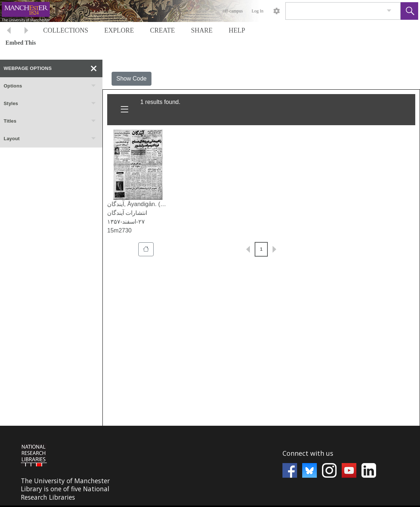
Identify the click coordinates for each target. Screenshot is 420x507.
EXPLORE (119, 30)
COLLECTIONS (66, 30)
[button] (409, 11)
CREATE (162, 30)
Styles (50, 104)
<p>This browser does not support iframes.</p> (210, 466)
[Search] (334, 11)
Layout (50, 139)
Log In (258, 11)
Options (50, 86)
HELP (237, 30)
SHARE (202, 30)
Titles (50, 121)
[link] (389, 11)
